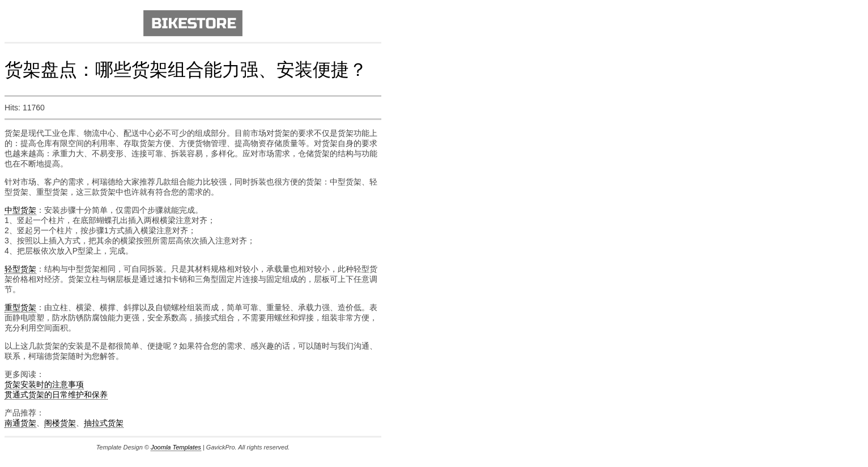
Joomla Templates (176, 447)
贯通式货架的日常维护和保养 (56, 395)
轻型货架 (20, 269)
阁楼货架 (60, 423)
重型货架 (20, 307)
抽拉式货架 (104, 423)
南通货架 (20, 423)
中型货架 (20, 210)
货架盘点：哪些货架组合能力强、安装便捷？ (186, 70)
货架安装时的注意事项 (44, 384)
